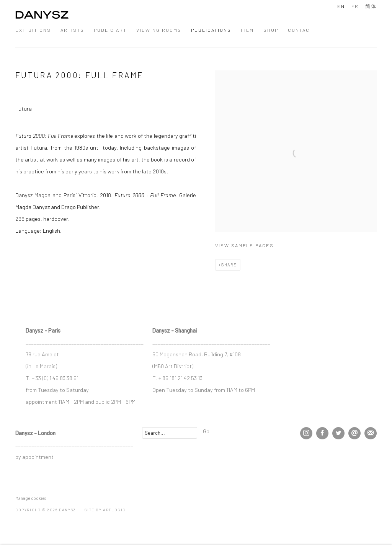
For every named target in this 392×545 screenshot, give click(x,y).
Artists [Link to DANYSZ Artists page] (72, 30)
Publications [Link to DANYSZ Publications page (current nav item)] (211, 30)
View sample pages (244, 245)
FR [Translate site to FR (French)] (355, 6)
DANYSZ (42, 17)
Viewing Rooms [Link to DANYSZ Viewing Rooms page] (159, 30)
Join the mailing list (371, 433)
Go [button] (206, 431)
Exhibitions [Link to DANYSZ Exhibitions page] (33, 30)
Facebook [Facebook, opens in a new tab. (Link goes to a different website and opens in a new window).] (322, 433)
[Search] (170, 433)
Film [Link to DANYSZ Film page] (247, 30)
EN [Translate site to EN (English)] (341, 6)
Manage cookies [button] (31, 498)
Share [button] (229, 265)
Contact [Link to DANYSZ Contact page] (301, 30)
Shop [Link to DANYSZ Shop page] (271, 30)
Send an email (354, 433)
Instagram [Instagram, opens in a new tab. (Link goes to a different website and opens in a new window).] (306, 433)
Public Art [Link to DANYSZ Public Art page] (110, 30)
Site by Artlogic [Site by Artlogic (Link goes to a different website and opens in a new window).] (105, 510)
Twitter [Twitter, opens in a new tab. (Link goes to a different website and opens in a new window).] (338, 433)
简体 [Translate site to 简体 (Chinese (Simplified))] (371, 6)
